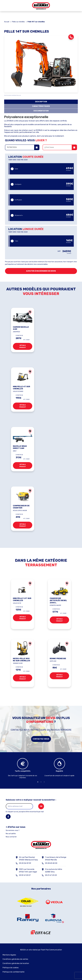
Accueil (7, 22)
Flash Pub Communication (51, 950)
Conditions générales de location (16, 963)
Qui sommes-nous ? (13, 830)
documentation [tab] (41, 111)
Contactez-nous (41, 739)
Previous (3, 769)
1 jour (42, 169)
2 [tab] (41, 782)
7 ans (42, 241)
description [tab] (41, 102)
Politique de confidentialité (13, 972)
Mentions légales (9, 955)
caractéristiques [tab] (41, 106)
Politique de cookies (11, 968)
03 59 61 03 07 (25, 875)
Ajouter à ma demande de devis (41, 271)
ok (41, 806)
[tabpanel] (23, 769)
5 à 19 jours (42, 200)
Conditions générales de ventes (15, 959)
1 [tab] (38, 782)
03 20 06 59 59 (25, 863)
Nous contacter (11, 837)
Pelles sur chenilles (18, 22)
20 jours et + (42, 215)
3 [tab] (44, 782)
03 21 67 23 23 (51, 875)
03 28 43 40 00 (51, 863)
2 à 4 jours (42, 184)
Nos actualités (11, 834)
